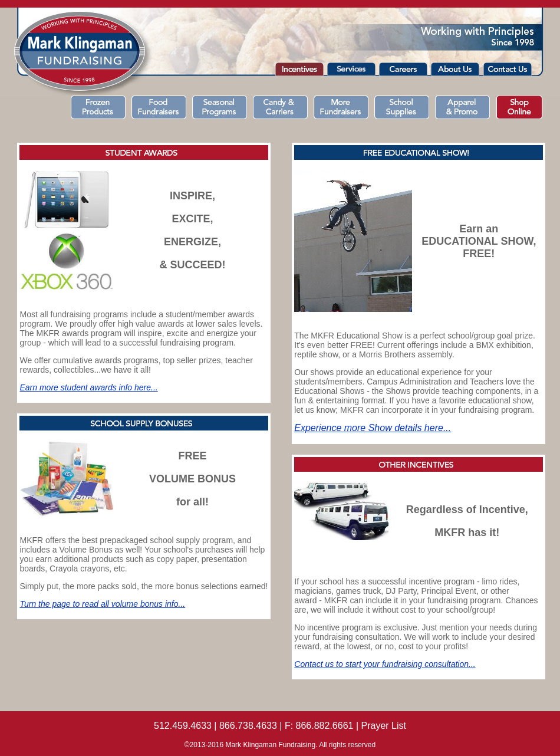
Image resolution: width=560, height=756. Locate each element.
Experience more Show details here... (373, 428)
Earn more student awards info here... (88, 387)
